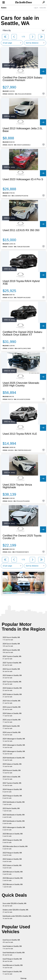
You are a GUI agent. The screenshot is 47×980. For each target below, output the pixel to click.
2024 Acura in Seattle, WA (12, 772)
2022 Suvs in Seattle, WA (11, 670)
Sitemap (23, 978)
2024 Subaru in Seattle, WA (12, 715)
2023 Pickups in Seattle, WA (12, 797)
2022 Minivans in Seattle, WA (13, 886)
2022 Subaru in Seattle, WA (12, 867)
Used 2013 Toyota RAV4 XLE (20, 434)
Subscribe (43, 8)
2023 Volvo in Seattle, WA (11, 702)
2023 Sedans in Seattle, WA (12, 677)
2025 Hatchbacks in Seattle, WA (14, 816)
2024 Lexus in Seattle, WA (12, 734)
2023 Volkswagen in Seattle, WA (14, 753)
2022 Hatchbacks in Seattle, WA (14, 803)
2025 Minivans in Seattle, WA (13, 835)
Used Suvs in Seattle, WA (11, 941)
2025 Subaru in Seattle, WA (12, 765)
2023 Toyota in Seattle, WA (12, 683)
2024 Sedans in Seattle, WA (12, 689)
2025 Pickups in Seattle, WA (12, 841)
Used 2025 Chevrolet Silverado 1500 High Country (21, 384)
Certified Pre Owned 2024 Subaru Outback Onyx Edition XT (22, 333)
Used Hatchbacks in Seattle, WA (14, 954)
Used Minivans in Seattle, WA (13, 966)
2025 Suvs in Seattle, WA (11, 639)
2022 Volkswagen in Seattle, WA (14, 829)
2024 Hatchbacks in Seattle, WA (14, 759)
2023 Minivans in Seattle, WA (13, 879)
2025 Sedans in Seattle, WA (12, 696)
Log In (36, 8)
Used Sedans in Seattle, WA (12, 947)
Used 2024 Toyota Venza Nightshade (17, 486)
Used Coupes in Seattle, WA (12, 973)
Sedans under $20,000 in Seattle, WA (15, 911)
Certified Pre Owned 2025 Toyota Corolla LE (22, 537)
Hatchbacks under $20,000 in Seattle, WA (17, 917)
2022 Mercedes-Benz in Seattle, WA (15, 848)
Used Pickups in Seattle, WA (12, 960)
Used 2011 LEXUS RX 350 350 (21, 230)
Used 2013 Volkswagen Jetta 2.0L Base (23, 130)
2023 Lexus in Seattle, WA (12, 708)
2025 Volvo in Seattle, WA (11, 778)
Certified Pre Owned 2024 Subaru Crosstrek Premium (22, 79)
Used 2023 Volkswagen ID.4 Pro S (23, 179)
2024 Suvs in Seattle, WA (11, 645)
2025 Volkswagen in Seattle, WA (14, 746)
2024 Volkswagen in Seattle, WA (14, 740)
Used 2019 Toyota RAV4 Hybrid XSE (21, 282)
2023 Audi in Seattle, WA (11, 727)
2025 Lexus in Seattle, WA (12, 721)
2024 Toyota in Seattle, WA (12, 658)
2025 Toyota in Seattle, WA (12, 664)
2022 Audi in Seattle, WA (11, 810)
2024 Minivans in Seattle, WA (13, 873)
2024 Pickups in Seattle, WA (12, 791)
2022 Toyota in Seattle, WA (12, 784)
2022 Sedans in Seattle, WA (12, 860)
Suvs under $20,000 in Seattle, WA (14, 905)
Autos (4, 8)
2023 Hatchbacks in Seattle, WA (14, 822)
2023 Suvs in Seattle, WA (11, 651)
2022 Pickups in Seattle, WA (12, 854)
